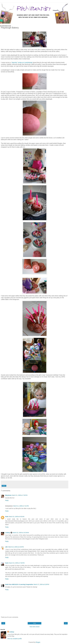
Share (4, 486)
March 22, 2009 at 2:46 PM (16, 547)
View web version (34, 627)
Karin (7, 563)
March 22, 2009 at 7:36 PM (17, 563)
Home (34, 623)
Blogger (38, 642)
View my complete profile (15, 639)
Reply (7, 500)
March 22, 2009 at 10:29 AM (21, 533)
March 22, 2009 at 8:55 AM (17, 517)
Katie (7, 517)
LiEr (6, 547)
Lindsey (8, 533)
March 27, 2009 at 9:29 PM (41, 584)
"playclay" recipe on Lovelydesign (22, 62)
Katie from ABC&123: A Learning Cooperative (19, 584)
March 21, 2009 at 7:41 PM (21, 506)
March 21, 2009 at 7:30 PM (20, 495)
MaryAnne (8, 495)
